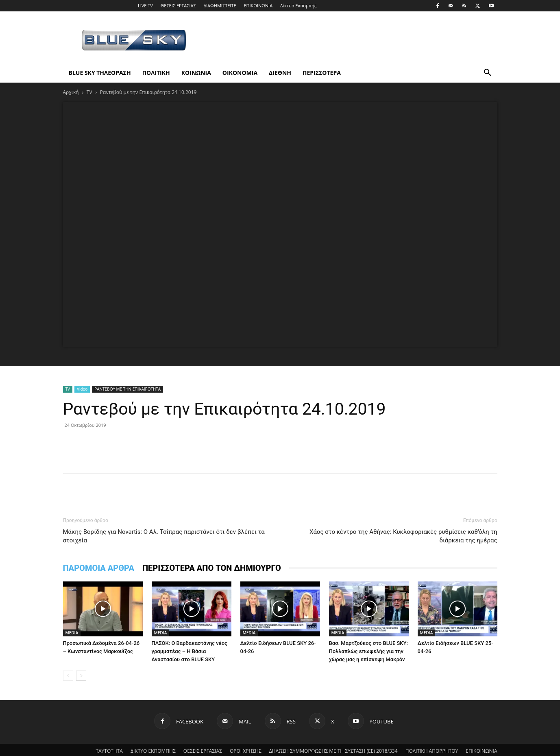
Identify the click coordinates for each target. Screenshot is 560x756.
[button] (488, 73)
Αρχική (71, 92)
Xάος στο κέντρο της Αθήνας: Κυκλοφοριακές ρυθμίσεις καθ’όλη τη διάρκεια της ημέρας (403, 536)
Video (82, 389)
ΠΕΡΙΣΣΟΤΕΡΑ (322, 73)
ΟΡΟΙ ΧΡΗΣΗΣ (246, 751)
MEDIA (72, 633)
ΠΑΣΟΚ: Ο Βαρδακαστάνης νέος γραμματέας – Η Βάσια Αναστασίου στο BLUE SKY (190, 651)
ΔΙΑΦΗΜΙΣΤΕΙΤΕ (220, 5)
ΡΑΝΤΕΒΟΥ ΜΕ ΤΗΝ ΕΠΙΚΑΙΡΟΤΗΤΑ (127, 389)
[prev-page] (68, 676)
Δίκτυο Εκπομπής (298, 5)
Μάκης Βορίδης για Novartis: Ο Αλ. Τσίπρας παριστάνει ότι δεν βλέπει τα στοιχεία (164, 536)
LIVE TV (145, 5)
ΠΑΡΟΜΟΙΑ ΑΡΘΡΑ (99, 568)
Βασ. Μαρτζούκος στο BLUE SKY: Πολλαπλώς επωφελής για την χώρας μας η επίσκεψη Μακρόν (368, 651)
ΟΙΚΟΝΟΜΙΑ (240, 73)
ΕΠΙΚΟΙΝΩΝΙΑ (258, 5)
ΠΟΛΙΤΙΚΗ (156, 73)
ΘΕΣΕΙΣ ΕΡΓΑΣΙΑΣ (178, 5)
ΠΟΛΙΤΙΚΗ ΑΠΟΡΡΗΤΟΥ (432, 751)
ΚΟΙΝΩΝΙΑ (196, 73)
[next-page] (81, 676)
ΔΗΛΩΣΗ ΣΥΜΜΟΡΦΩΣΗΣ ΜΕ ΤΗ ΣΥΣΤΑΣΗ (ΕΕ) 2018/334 (333, 751)
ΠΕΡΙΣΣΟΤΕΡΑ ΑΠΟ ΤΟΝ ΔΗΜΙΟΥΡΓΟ (212, 568)
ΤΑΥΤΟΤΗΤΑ (109, 751)
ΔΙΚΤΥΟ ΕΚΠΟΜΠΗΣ (153, 751)
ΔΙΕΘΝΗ (280, 73)
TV (89, 92)
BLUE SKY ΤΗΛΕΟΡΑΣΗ (100, 73)
